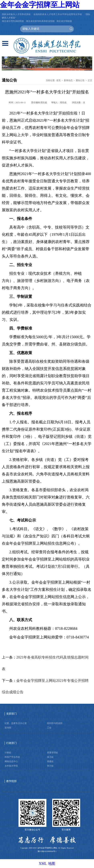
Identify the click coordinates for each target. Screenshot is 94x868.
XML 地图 (47, 864)
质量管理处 (53, 753)
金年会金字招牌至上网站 (40, 5)
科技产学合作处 (12, 757)
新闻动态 (68, 80)
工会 (49, 728)
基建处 (50, 761)
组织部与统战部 (55, 723)
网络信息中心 (11, 761)
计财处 (8, 753)
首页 (58, 80)
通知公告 (80, 80)
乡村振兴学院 (11, 766)
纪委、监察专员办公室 (16, 723)
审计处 (50, 766)
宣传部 (8, 728)
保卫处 (50, 757)
